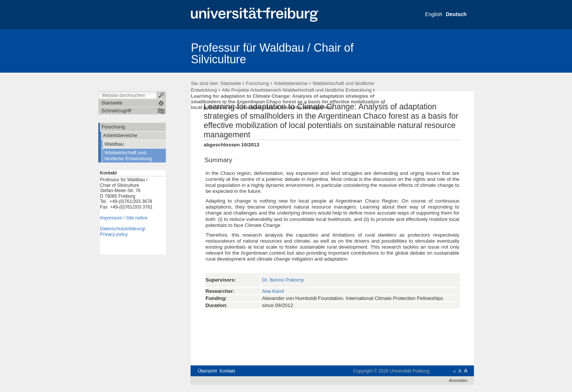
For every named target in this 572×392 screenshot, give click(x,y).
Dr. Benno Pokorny (283, 280)
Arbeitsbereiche (290, 83)
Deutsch (456, 14)
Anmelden (458, 380)
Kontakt (227, 371)
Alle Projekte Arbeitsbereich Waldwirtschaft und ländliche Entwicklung (297, 90)
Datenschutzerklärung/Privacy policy (123, 232)
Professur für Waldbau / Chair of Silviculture (272, 53)
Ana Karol (273, 291)
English (434, 14)
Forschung (257, 83)
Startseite (231, 83)
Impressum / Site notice (124, 218)
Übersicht (207, 371)
